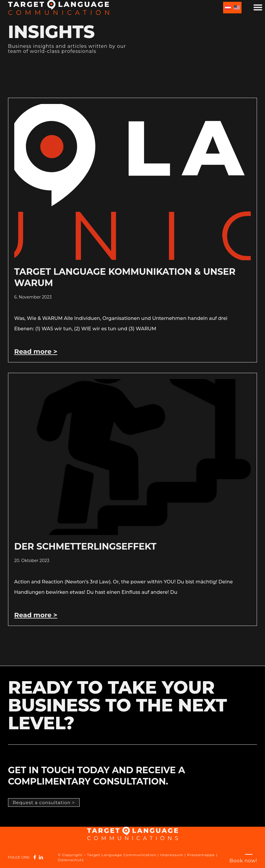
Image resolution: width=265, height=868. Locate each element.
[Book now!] (243, 861)
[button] (258, 7)
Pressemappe (201, 855)
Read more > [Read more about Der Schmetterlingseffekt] (36, 615)
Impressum (172, 855)
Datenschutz (71, 860)
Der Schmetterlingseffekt (85, 546)
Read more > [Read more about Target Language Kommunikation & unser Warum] (36, 352)
